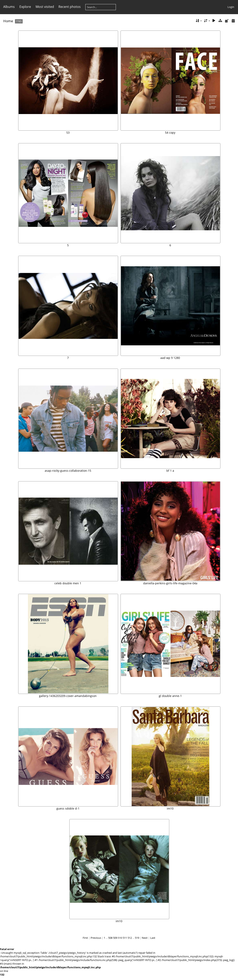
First (85, 938)
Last (153, 938)
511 (125, 938)
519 (137, 938)
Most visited (45, 7)
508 (110, 938)
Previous (96, 938)
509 (115, 938)
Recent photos (70, 7)
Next (145, 938)
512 (130, 938)
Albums (9, 7)
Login (231, 7)
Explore (25, 7)
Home (8, 21)
